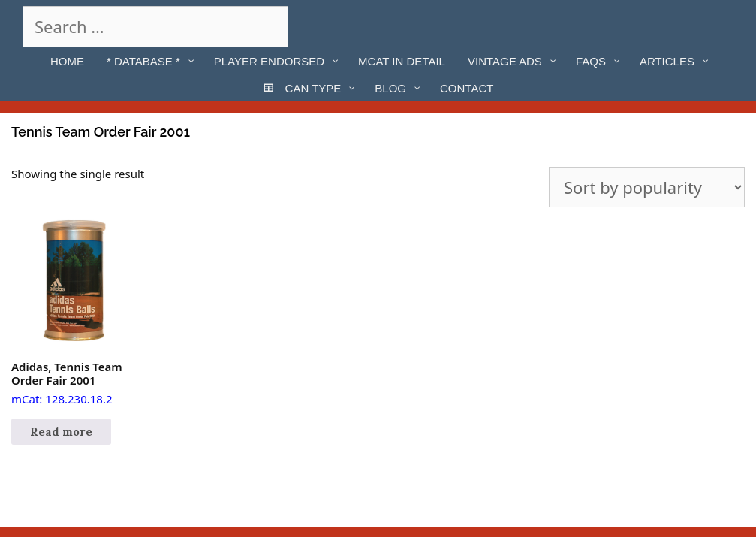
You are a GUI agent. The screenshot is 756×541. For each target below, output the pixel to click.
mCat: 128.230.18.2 (74, 313)
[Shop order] (647, 187)
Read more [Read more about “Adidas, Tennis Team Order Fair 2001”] (61, 432)
